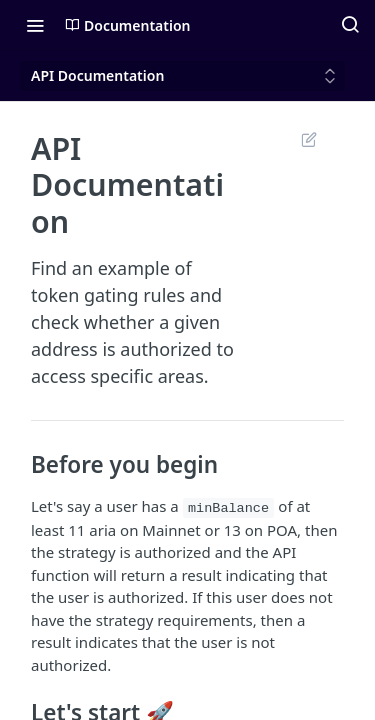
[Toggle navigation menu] (35, 25)
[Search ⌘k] (350, 25)
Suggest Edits (308, 139)
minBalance (228, 508)
